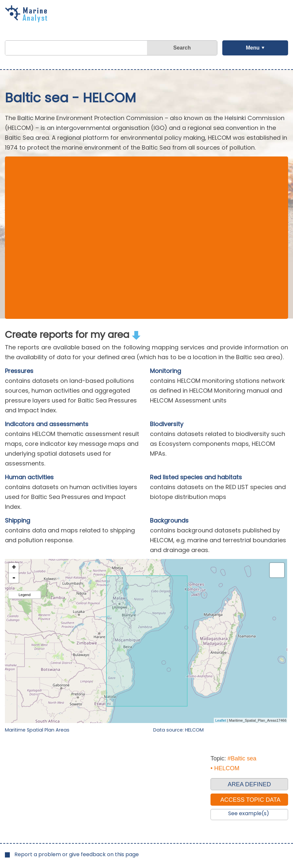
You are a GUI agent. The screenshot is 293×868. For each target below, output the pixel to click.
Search (182, 48)
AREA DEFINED (249, 784)
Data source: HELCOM (178, 730)
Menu (253, 48)
